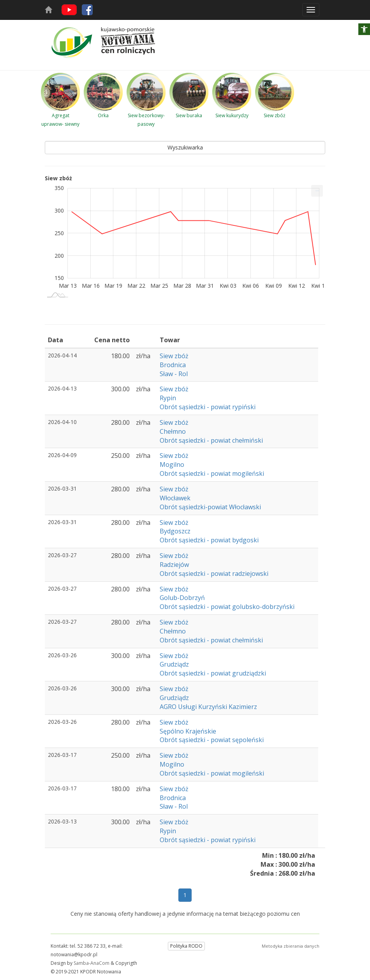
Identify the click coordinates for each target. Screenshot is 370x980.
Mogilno (172, 464)
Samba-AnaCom (92, 963)
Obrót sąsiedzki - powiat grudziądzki (213, 673)
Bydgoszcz (175, 531)
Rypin (168, 398)
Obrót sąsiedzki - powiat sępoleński (212, 740)
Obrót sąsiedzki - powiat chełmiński (211, 440)
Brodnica (173, 365)
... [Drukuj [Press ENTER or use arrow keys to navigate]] (317, 189)
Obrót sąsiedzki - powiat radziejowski (214, 574)
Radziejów (174, 565)
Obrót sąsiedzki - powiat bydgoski (209, 540)
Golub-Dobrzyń (182, 598)
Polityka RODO (186, 946)
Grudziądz (174, 664)
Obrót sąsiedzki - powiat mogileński (212, 473)
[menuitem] (317, 191)
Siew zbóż (174, 356)
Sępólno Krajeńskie (188, 731)
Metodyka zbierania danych (291, 946)
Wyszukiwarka (185, 147)
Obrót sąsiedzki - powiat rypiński (208, 407)
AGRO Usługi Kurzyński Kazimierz (208, 707)
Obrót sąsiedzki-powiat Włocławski (210, 507)
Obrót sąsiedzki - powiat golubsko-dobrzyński (227, 607)
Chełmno (173, 431)
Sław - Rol (174, 374)
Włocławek (175, 498)
